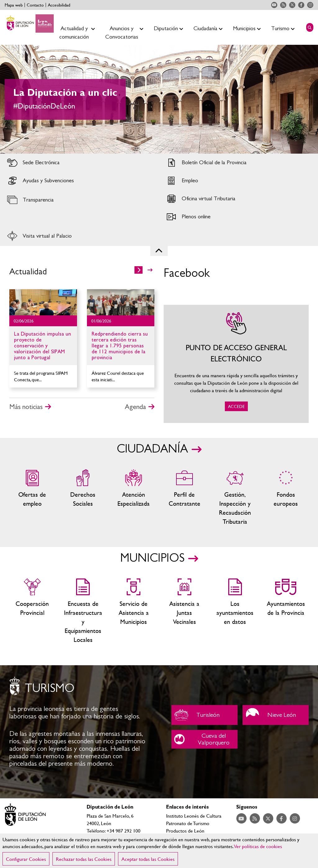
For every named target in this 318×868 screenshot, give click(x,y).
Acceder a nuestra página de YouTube (274, 5)
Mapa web (14, 5)
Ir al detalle (43, 302)
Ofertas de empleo (32, 498)
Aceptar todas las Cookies (148, 859)
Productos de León (185, 831)
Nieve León (276, 715)
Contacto (35, 5)
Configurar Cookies (26, 859)
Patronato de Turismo (188, 823)
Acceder (79, 163)
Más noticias (26, 407)
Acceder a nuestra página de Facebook (301, 5)
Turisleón (204, 715)
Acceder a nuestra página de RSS (283, 5)
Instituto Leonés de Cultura (194, 816)
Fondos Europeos (286, 498)
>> (150, 270)
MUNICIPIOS (152, 558)
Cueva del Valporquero (204, 739)
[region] (159, 851)
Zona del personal (184, 498)
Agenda (135, 407)
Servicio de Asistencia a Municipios (134, 611)
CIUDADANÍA (152, 449)
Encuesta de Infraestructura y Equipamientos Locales (83, 611)
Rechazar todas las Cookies (84, 859)
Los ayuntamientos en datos (235, 611)
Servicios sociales (83, 498)
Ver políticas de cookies (258, 846)
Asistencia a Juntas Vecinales (184, 611)
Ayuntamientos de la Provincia (286, 611)
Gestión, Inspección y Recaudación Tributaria (235, 498)
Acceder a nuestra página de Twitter (292, 5)
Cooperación (32, 611)
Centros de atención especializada (134, 498)
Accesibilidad (59, 5)
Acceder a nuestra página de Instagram (310, 5)
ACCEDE (236, 364)
